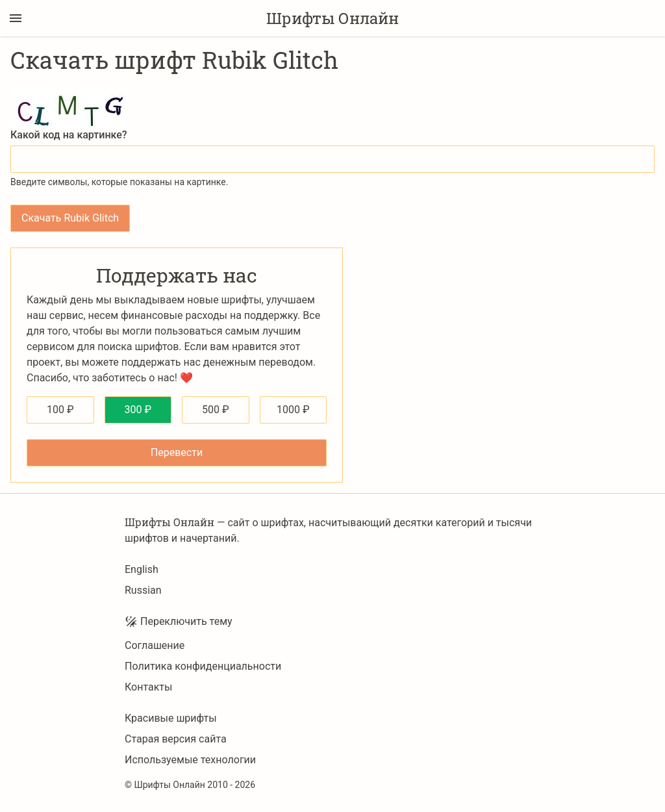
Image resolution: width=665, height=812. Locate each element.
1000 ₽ (293, 410)
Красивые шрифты (171, 718)
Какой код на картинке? (69, 135)
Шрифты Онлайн (332, 18)
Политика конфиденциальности (203, 666)
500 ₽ (216, 410)
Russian (143, 590)
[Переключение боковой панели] (16, 18)
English (142, 569)
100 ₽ (60, 410)
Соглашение (155, 645)
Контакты (148, 687)
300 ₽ (138, 410)
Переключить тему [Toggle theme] (179, 622)
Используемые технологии (190, 760)
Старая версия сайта (176, 739)
